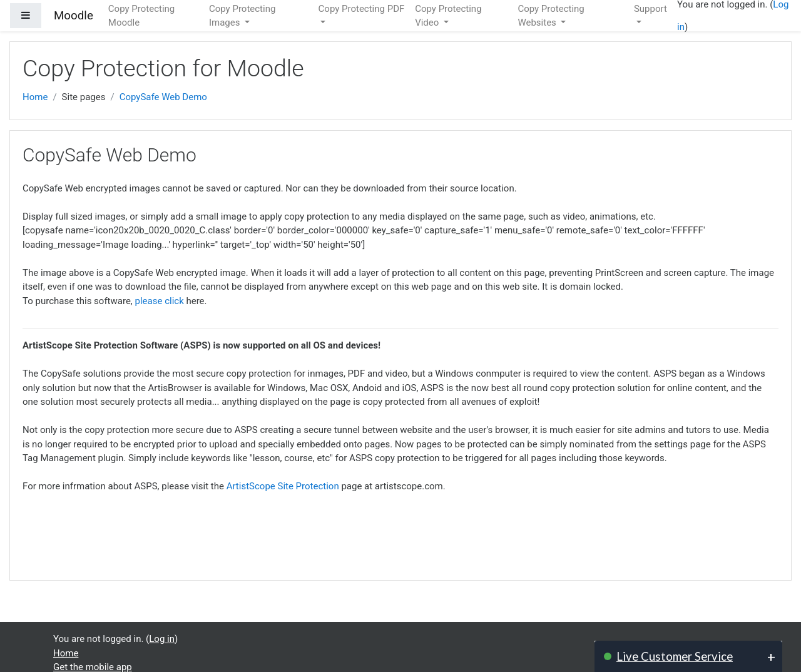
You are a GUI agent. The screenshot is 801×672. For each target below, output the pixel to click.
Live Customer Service (675, 656)
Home (35, 97)
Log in (162, 639)
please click (160, 301)
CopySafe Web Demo (163, 97)
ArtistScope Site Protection (283, 486)
